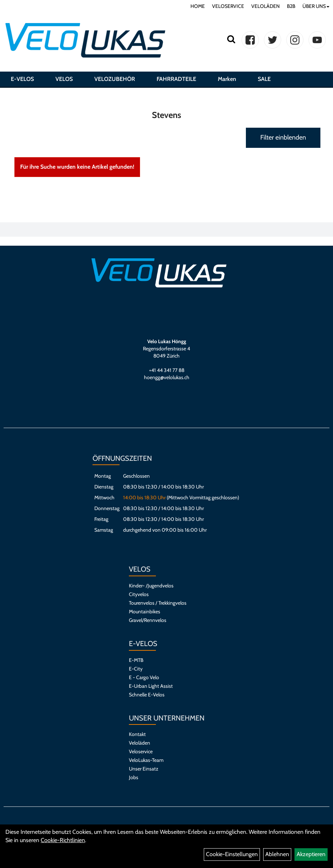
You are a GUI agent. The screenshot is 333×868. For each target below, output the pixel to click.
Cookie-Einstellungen (232, 854)
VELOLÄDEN (265, 6)
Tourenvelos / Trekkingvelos (158, 603)
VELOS (64, 80)
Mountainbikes (145, 612)
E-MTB (136, 660)
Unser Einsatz (144, 769)
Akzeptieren (311, 854)
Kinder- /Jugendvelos (151, 586)
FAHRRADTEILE (176, 80)
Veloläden (139, 743)
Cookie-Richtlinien (63, 840)
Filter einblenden (283, 137)
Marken (227, 80)
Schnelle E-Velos (147, 695)
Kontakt (137, 734)
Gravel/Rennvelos (148, 620)
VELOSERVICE (228, 6)
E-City (136, 669)
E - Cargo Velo (144, 677)
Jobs (134, 777)
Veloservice (141, 751)
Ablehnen (277, 854)
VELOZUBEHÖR (115, 80)
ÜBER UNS (316, 6)
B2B (291, 6)
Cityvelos (139, 594)
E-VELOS (22, 80)
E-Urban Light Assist (151, 686)
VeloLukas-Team (146, 760)
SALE (264, 80)
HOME (198, 6)
